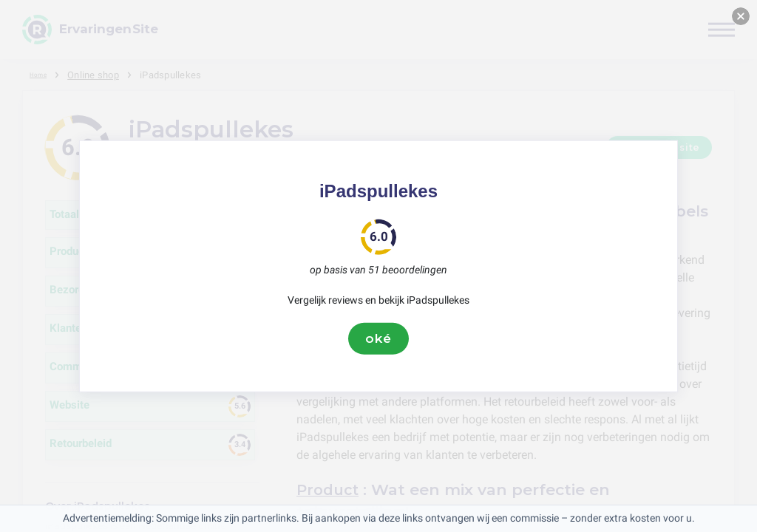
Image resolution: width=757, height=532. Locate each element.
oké (378, 338)
